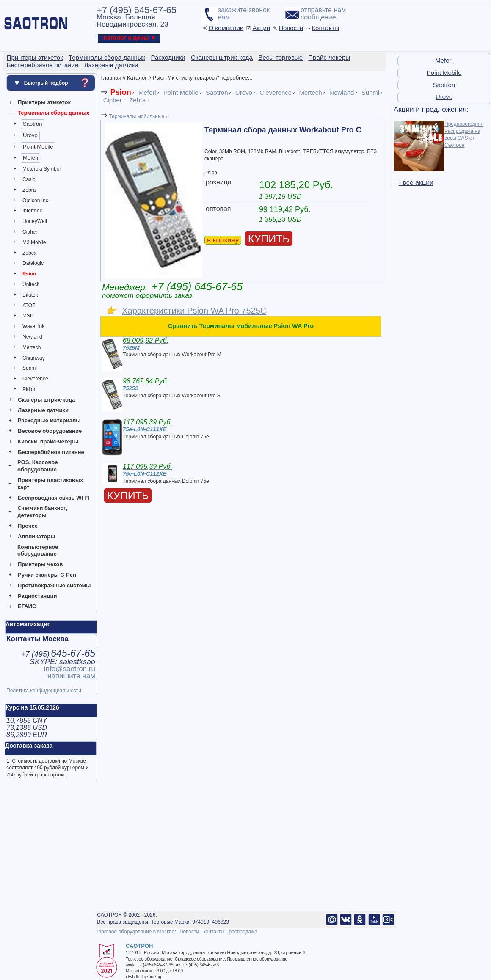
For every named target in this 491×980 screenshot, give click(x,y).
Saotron (33, 124)
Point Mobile (38, 147)
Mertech (32, 347)
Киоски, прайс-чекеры (48, 442)
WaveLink (33, 326)
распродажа (243, 932)
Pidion (29, 389)
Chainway (34, 358)
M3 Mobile (34, 242)
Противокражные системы (54, 585)
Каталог (137, 78)
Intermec (32, 211)
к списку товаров (193, 78)
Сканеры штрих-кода (46, 400)
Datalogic (33, 263)
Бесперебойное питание (51, 452)
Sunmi (30, 368)
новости (190, 932)
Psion (29, 274)
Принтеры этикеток (44, 102)
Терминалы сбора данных (54, 113)
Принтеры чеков (40, 564)
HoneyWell (35, 221)
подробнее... (237, 78)
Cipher (30, 232)
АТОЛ (29, 306)
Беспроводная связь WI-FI (54, 498)
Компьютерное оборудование (38, 551)
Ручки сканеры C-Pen (47, 575)
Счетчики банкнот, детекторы (42, 512)
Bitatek (30, 295)
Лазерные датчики (43, 410)
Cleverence (35, 379)
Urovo (30, 135)
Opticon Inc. (36, 201)
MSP (28, 316)
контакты (214, 932)
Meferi (30, 158)
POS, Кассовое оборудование (37, 466)
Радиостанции (37, 596)
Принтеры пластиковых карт (50, 484)
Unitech (31, 284)
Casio (29, 179)
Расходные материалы (49, 420)
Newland (32, 337)
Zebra (29, 190)
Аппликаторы (36, 536)
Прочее (28, 526)
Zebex (29, 253)
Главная (111, 78)
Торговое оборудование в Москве (135, 932)
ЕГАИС (27, 606)
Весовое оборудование (50, 431)
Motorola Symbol (41, 169)
